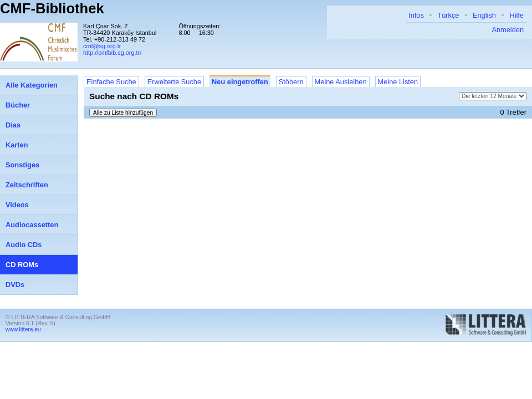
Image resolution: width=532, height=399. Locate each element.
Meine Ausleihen (341, 82)
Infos (416, 15)
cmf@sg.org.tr (102, 46)
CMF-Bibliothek (52, 8)
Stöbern (291, 82)
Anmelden (508, 30)
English (484, 15)
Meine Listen (398, 82)
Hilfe (516, 15)
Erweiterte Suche (174, 82)
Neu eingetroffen (240, 82)
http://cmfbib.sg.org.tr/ (112, 53)
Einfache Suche (111, 82)
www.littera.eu (23, 329)
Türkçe (448, 15)
